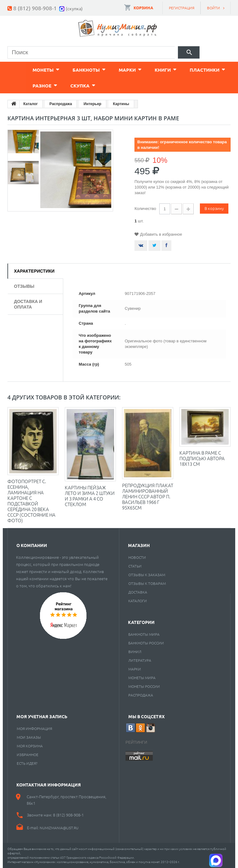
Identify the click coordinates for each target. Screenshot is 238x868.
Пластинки (186, 70)
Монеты (24, 70)
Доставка (138, 592)
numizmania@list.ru (59, 828)
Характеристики (34, 271)
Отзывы (24, 286)
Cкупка (61, 86)
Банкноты (68, 70)
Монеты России (144, 686)
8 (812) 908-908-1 (35, 8)
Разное (23, 86)
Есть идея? (27, 763)
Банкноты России (146, 643)
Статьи (135, 566)
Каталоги (138, 601)
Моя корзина (30, 746)
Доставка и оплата (28, 304)
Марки (109, 70)
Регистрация (182, 8)
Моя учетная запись (42, 716)
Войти (214, 8)
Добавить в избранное (161, 234)
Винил (135, 652)
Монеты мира (142, 678)
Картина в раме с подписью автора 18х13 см (202, 458)
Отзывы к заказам (147, 575)
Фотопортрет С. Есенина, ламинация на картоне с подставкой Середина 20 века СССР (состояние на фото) (31, 501)
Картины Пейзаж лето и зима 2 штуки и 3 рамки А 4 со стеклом (90, 496)
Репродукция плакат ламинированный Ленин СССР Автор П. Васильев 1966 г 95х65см (148, 496)
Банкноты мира (144, 634)
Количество (145, 209)
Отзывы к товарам (147, 583)
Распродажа (141, 695)
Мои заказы (29, 737)
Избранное (28, 754)
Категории (141, 622)
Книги (144, 70)
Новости (137, 557)
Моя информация (34, 728)
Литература (140, 660)
